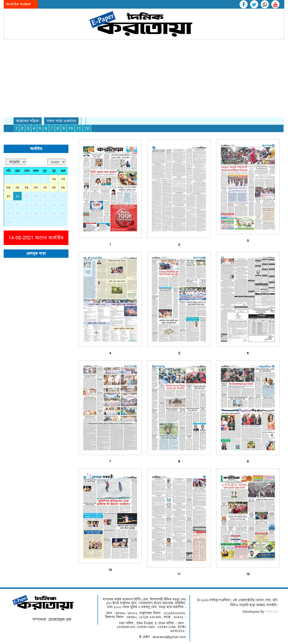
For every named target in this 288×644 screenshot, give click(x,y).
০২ (63, 179)
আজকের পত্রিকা (28, 121)
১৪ (45, 196)
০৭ (45, 187)
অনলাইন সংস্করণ (18, 4)
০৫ (27, 187)
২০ (36, 205)
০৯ (63, 187)
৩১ (8, 222)
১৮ (18, 205)
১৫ (54, 196)
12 (87, 128)
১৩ (36, 196)
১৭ (8, 205)
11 (79, 128)
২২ (54, 205)
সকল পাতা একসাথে (61, 121)
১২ (27, 196)
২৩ (63, 205)
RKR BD (272, 612)
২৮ (45, 213)
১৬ (63, 196)
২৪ (8, 213)
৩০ (63, 213)
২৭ (36, 213)
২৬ (27, 213)
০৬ (36, 187)
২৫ (18, 213)
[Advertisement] (144, 77)
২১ (45, 205)
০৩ (8, 187)
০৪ (17, 187)
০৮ (54, 187)
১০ (8, 196)
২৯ (54, 213)
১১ (17, 196)
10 (71, 128)
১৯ (27, 205)
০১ (54, 179)
